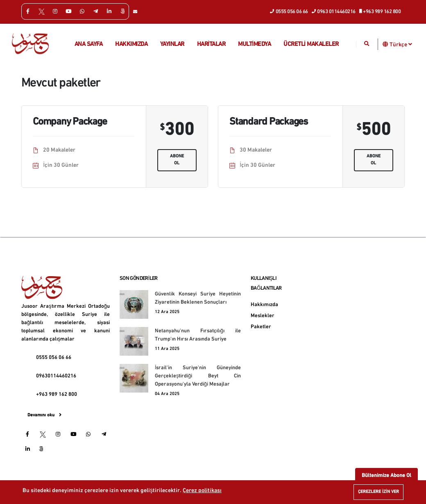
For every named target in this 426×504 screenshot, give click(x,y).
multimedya (254, 44)
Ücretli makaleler (311, 44)
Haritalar (211, 44)
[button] (386, 44)
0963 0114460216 (334, 11)
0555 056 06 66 (289, 11)
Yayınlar (172, 44)
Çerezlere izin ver (378, 492)
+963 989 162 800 (380, 11)
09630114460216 (56, 376)
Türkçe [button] (401, 44)
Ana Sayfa (89, 44)
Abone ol (177, 160)
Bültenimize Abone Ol (386, 476)
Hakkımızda (131, 44)
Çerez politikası (202, 491)
